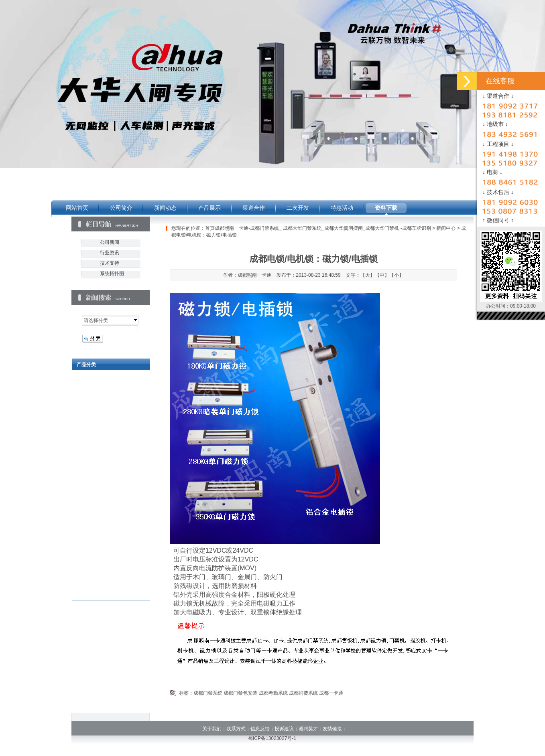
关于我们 (212, 729)
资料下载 (386, 208)
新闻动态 (165, 208)
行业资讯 (110, 253)
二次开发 (298, 208)
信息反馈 (260, 729)
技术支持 (110, 263)
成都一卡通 (331, 693)
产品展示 (209, 208)
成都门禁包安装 (240, 693)
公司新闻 (110, 242)
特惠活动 (342, 208)
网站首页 (77, 208)
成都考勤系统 (273, 693)
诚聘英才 (308, 729)
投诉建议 (284, 729)
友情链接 (332, 729)
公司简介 (121, 208)
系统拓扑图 (112, 274)
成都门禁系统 (208, 693)
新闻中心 (446, 228)
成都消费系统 (303, 693)
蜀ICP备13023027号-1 (272, 738)
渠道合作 (254, 208)
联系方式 (236, 729)
